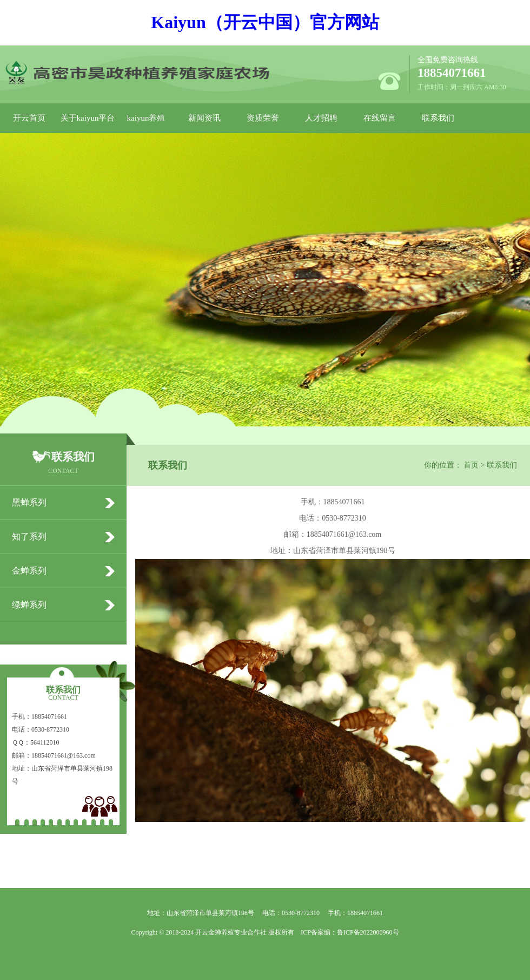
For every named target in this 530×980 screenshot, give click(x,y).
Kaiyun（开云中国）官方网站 (265, 22)
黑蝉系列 (29, 502)
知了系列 (29, 537)
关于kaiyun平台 (88, 118)
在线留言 (380, 118)
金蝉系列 (29, 571)
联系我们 (438, 118)
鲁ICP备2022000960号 (368, 932)
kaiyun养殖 (146, 118)
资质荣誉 (263, 118)
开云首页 (29, 118)
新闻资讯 (204, 118)
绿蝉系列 (29, 605)
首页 (471, 465)
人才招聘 (321, 118)
